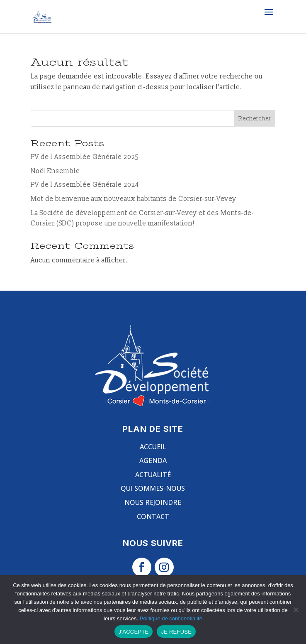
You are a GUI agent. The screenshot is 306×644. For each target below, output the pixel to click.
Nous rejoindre (153, 502)
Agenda (153, 460)
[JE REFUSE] (296, 610)
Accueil (153, 447)
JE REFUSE (176, 632)
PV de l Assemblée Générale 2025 (85, 157)
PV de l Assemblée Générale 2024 (85, 185)
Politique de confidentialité (171, 618)
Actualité (153, 475)
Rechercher (255, 119)
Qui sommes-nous (153, 488)
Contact (153, 517)
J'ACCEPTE (134, 632)
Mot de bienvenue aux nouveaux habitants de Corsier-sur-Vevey (134, 199)
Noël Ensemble (55, 171)
